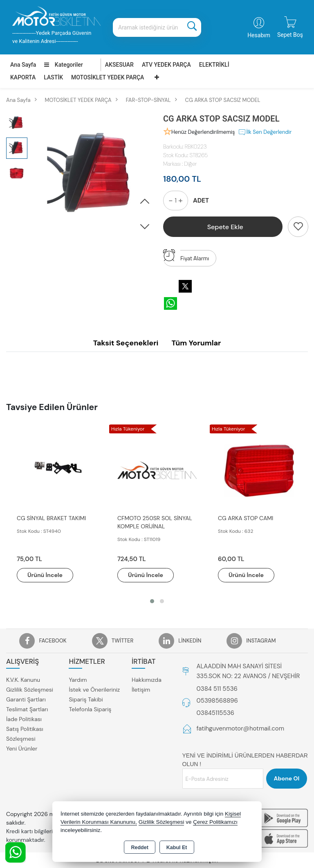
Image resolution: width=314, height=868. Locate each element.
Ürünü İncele (45, 575)
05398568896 (217, 701)
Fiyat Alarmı (186, 256)
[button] (145, 202)
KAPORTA (23, 77)
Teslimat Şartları (27, 709)
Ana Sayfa (23, 65)
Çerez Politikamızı (215, 822)
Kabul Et (177, 848)
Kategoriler (63, 65)
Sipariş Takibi (86, 699)
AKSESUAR (119, 65)
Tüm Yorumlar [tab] (196, 343)
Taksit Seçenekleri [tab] (126, 343)
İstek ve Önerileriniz (94, 690)
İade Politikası (24, 719)
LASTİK (53, 77)
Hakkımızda (147, 680)
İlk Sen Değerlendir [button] (265, 132)
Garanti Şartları (26, 699)
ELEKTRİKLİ (214, 65)
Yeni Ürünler (22, 749)
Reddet (139, 848)
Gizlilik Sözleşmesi (30, 690)
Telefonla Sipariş (90, 709)
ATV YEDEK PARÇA (166, 65)
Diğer (190, 164)
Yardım (78, 680)
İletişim (141, 690)
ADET (201, 201)
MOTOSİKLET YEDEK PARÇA (108, 77)
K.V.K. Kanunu (23, 680)
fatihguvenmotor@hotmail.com (241, 728)
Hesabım (259, 35)
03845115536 (215, 713)
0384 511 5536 (217, 689)
